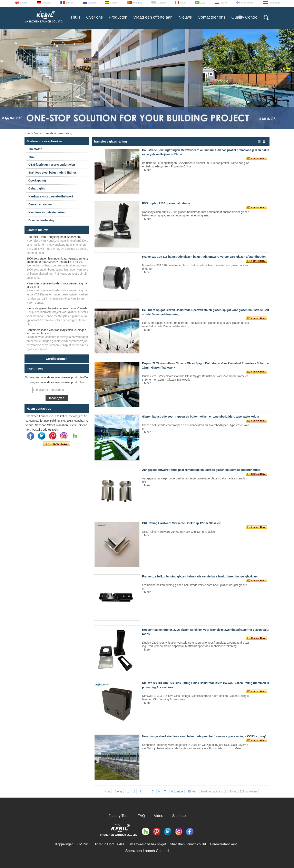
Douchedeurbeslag (41, 220)
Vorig (119, 791)
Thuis (75, 17)
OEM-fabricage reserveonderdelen (52, 165)
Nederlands (274, 3)
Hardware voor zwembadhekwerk (51, 196)
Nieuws (185, 17)
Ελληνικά (161, 3)
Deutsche (47, 3)
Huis (27, 133)
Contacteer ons (212, 17)
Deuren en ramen (40, 204)
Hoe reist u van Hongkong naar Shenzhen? (54, 237)
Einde (192, 791)
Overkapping (37, 181)
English (24, 3)
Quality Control (245, 17)
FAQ (141, 816)
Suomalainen (248, 3)
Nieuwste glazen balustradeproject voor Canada (57, 308)
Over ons (94, 17)
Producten (118, 17)
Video (159, 816)
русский (92, 3)
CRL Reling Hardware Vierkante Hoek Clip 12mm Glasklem (182, 523)
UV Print (84, 844)
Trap (31, 157)
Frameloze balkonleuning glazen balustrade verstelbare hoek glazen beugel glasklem (200, 576)
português (138, 3)
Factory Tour (118, 816)
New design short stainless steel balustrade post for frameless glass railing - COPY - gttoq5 (204, 736)
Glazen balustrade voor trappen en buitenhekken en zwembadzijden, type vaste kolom (201, 417)
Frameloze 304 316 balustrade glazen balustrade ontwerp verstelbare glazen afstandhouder (204, 257)
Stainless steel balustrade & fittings (53, 173)
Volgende (177, 791)
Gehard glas (37, 188)
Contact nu (57, 444)
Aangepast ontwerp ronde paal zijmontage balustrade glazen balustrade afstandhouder (201, 470)
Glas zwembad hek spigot (147, 844)
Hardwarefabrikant (223, 844)
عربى (203, 3)
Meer (147, 170)
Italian (183, 3)
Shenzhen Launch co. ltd (188, 844)
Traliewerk (35, 149)
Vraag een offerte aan (153, 17)
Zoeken (38, 133)
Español (114, 3)
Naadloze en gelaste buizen (47, 212)
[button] (140, 126)
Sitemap (179, 816)
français (70, 3)
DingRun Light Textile (109, 844)
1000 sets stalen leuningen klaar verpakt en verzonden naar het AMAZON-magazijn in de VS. (57, 260)
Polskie (223, 3)
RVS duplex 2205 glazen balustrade (166, 203)
